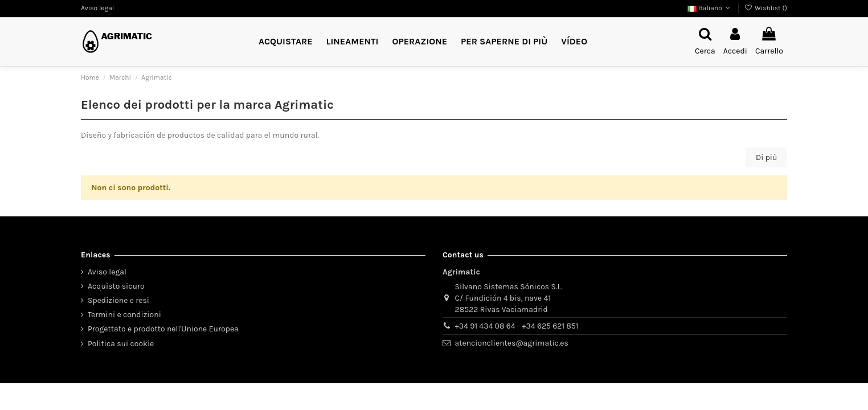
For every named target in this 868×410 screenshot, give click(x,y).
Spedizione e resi (118, 300)
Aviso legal (97, 8)
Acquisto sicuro (116, 286)
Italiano (710, 8)
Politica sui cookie (121, 344)
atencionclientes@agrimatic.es (512, 343)
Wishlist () (766, 8)
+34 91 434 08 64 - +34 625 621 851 (517, 326)
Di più (767, 157)
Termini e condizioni (124, 315)
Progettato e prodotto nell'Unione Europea (163, 329)
